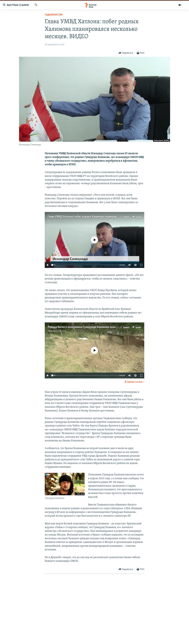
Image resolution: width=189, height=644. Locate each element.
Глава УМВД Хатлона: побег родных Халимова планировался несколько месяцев (97, 217)
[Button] (126, 53)
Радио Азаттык (58, 221)
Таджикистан (54, 15)
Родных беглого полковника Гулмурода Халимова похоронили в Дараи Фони (95, 327)
